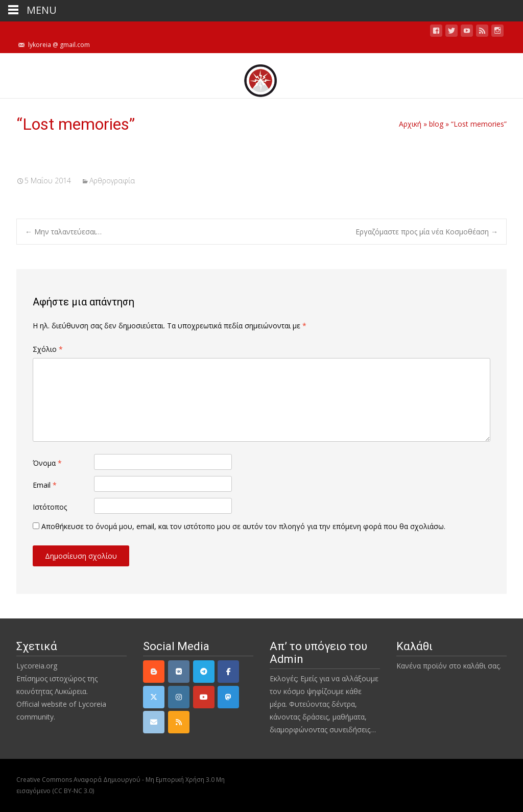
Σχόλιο (48, 349)
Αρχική (410, 124)
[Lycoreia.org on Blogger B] (154, 672)
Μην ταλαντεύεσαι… (63, 232)
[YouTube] (204, 697)
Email (45, 485)
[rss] (179, 722)
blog (436, 124)
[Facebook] (228, 672)
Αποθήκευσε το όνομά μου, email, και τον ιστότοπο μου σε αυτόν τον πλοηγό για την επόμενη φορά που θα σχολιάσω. (243, 526)
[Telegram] (204, 672)
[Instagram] (179, 697)
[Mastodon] (228, 697)
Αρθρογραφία (112, 181)
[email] (154, 722)
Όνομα (47, 463)
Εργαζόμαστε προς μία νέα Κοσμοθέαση (427, 232)
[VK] (179, 672)
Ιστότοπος (50, 507)
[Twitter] (154, 697)
